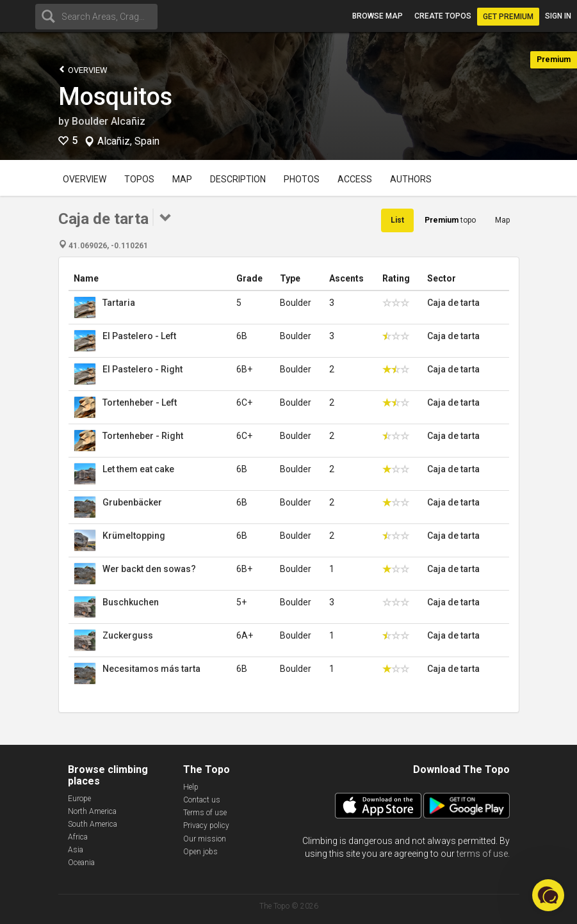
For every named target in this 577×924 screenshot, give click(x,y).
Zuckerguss (128, 635)
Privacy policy (206, 825)
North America (92, 811)
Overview (83, 69)
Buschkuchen (131, 602)
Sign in (558, 16)
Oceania (81, 863)
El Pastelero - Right (142, 369)
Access (355, 179)
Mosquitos (115, 97)
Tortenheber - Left (140, 402)
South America (93, 824)
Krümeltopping (134, 536)
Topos (139, 179)
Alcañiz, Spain (128, 141)
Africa (78, 837)
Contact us (202, 800)
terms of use (482, 854)
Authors (411, 179)
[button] (548, 895)
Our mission (205, 839)
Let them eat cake (138, 469)
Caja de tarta (453, 303)
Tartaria (119, 303)
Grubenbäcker (132, 502)
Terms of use (205, 813)
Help (191, 787)
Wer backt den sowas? (149, 569)
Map (182, 179)
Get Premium (508, 17)
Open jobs (200, 852)
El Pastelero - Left (139, 336)
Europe (79, 799)
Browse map (378, 16)
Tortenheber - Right (143, 436)
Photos (302, 179)
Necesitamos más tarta (151, 669)
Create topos (443, 16)
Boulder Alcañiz (109, 121)
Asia (76, 850)
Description (238, 179)
